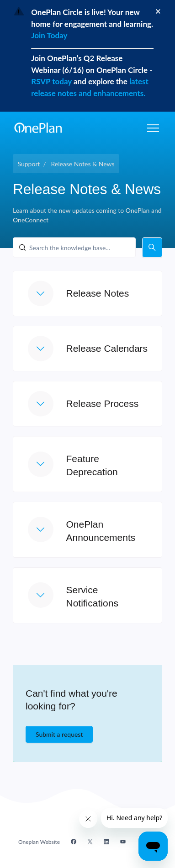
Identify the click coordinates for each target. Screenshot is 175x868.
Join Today (49, 35)
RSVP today (52, 81)
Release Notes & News (82, 164)
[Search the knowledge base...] (74, 247)
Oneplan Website (39, 842)
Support (29, 164)
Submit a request (59, 734)
